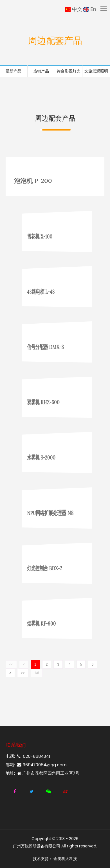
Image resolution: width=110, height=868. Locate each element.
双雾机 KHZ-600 (49, 402)
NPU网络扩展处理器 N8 (53, 512)
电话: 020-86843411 (29, 756)
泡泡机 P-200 (33, 181)
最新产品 (14, 71)
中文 (74, 9)
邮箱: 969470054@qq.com (36, 765)
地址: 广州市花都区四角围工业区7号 (42, 773)
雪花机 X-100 (47, 236)
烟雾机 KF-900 (48, 623)
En (90, 9)
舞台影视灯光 (69, 71)
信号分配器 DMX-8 (50, 346)
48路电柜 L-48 (48, 291)
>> (23, 673)
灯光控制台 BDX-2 (50, 568)
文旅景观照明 (96, 71)
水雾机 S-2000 (48, 457)
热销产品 (41, 71)
